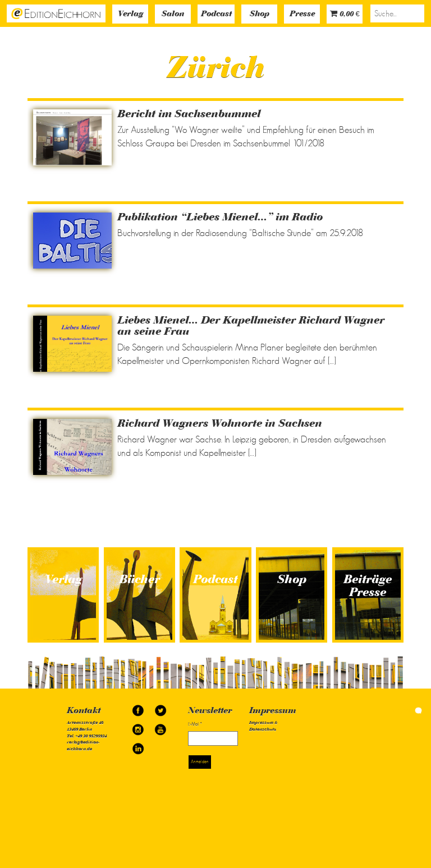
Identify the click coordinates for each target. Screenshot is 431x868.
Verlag (130, 14)
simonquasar (405, 710)
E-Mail (195, 724)
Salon (173, 14)
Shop (260, 14)
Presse (302, 14)
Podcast (216, 14)
